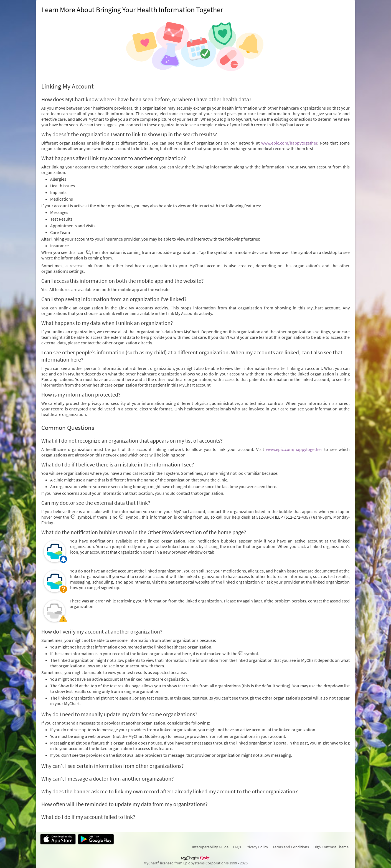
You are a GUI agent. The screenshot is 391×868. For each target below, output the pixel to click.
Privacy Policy (257, 847)
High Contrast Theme (331, 847)
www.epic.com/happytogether (289, 143)
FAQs (237, 847)
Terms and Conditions (291, 847)
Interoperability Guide (210, 847)
